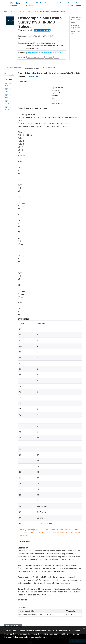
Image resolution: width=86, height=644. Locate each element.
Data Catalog (29, 4)
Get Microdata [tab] (49, 68)
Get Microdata (42, 30)
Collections (49, 3)
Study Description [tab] (14, 68)
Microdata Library (15, 4)
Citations (61, 3)
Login (79, 4)
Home (6, 12)
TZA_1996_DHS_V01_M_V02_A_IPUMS (44, 12)
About (39, 3)
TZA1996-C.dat (32, 76)
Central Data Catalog (17, 12)
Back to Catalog (13, 625)
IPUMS (28, 12)
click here (42, 637)
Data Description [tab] (32, 68)
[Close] (84, 629)
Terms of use (70, 4)
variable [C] (62, 12)
